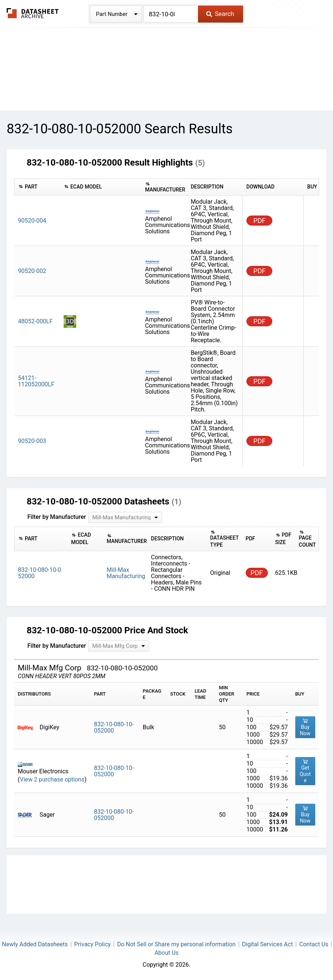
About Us (166, 953)
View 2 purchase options (52, 779)
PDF (260, 221)
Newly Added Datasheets (35, 944)
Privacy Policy (93, 944)
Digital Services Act (267, 944)
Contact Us (314, 944)
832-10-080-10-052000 (114, 727)
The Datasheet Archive (33, 13)
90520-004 (32, 221)
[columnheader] (37, 187)
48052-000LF (36, 321)
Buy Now (305, 727)
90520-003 (32, 441)
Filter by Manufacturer (57, 517)
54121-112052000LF (36, 381)
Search (220, 14)
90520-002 (32, 271)
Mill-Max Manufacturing (126, 573)
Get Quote (305, 771)
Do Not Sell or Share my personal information (176, 944)
